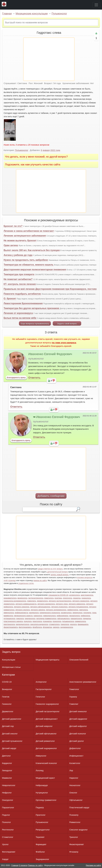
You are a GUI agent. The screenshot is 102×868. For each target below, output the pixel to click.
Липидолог (7, 771)
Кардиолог (7, 763)
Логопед (40, 771)
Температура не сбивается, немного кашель (29, 265)
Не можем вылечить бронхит (20, 241)
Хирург (5, 859)
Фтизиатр (74, 852)
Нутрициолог (42, 793)
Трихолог (74, 837)
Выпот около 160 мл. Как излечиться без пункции (32, 250)
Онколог (73, 793)
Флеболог (40, 852)
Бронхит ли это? (13, 226)
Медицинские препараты (48, 660)
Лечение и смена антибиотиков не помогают (29, 231)
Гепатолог (40, 697)
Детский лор (8, 726)
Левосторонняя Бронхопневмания (23, 303)
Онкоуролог (8, 800)
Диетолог (6, 756)
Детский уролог (77, 741)
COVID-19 (7, 682)
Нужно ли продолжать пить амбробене (26, 260)
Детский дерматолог (12, 719)
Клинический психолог (46, 763)
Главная (7, 14)
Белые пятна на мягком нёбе (20, 318)
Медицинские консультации (32, 14)
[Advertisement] (49, 59)
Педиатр (40, 808)
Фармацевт (41, 844)
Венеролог (7, 689)
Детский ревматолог (45, 741)
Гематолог (74, 689)
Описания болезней (79, 660)
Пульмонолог (59, 14)
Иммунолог (41, 756)
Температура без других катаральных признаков (31, 308)
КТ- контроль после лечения (20, 284)
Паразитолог (8, 808)
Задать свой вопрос (67, 323)
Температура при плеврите (19, 274)
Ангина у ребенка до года (18, 255)
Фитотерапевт (9, 852)
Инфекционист (76, 756)
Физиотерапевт (77, 844)
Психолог (6, 822)
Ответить (34, 378)
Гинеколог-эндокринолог (47, 704)
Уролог (5, 844)
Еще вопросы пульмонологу (35, 323)
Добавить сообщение (51, 496)
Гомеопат (74, 704)
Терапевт (40, 837)
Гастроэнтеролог (44, 689)
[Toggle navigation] (96, 5)
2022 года (55, 150)
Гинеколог (7, 704)
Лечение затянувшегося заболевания (25, 236)
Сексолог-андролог (78, 830)
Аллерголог (41, 682)
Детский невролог (44, 726)
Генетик (6, 697)
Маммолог (7, 778)
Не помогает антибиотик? (18, 279)
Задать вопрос (11, 652)
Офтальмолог (76, 800)
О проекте (23, 865)
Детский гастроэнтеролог (48, 711)
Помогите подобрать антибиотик (22, 294)
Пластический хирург (79, 808)
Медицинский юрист (45, 778)
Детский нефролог (78, 726)
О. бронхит (10, 299)
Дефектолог (75, 748)
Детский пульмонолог (12, 741)
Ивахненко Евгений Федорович (50, 354)
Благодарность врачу (16, 378)
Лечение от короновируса (18, 313)
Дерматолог (8, 711)
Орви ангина (11, 245)
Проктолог (41, 815)
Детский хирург (9, 748)
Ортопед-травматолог (46, 800)
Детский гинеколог (78, 711)
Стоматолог (8, 837)
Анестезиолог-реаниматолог (83, 682)
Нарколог (74, 778)
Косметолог (75, 763)
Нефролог (7, 793)
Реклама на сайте (93, 865)
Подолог (6, 815)
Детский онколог (10, 734)
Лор (71, 771)
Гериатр (73, 697)
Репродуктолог (43, 830)
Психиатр (74, 815)
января (46, 150)
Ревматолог (75, 822)
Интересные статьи (11, 667)
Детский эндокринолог (46, 748)
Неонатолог (75, 785)
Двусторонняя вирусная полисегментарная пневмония (35, 270)
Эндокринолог (42, 859)
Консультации (9, 660)
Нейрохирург (42, 785)
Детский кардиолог (78, 719)
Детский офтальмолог (46, 734)
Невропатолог (9, 785)
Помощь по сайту (35, 865)
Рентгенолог (8, 830)
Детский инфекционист (47, 719)
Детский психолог (78, 734)
